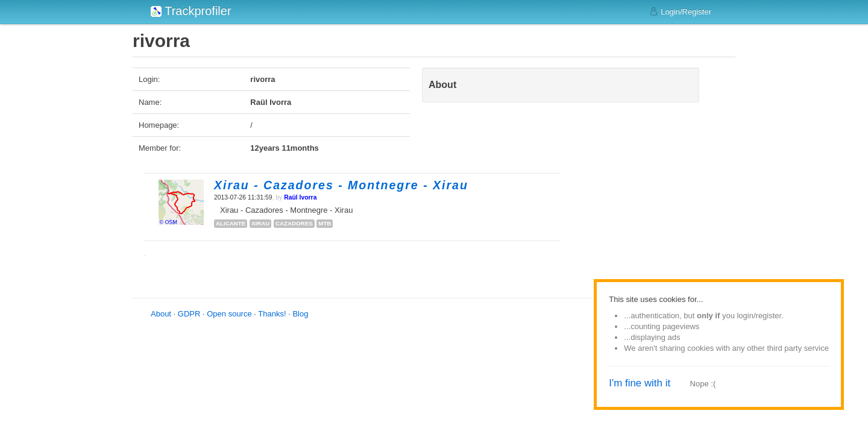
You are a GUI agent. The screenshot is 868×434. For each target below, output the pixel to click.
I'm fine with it (640, 383)
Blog (300, 314)
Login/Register (680, 11)
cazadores (294, 223)
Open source (229, 314)
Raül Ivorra (300, 197)
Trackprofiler (191, 11)
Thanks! (272, 314)
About (161, 314)
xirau (260, 223)
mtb (325, 223)
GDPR (189, 314)
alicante (231, 223)
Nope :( (703, 384)
